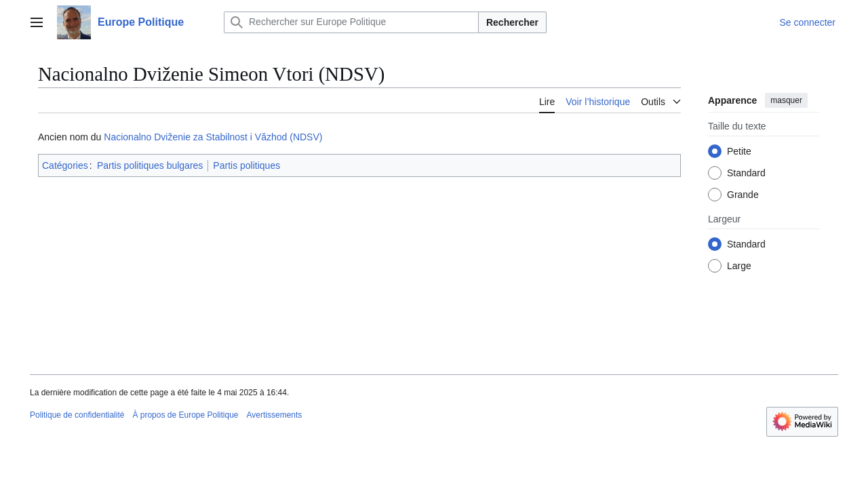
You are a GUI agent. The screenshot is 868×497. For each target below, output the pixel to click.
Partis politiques (246, 165)
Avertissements (275, 415)
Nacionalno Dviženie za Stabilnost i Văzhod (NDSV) (213, 137)
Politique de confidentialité (77, 415)
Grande (743, 195)
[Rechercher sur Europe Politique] (351, 22)
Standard (746, 173)
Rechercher (512, 22)
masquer (786, 100)
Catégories (65, 165)
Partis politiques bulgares (150, 165)
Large (739, 266)
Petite (739, 151)
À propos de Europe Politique (185, 415)
